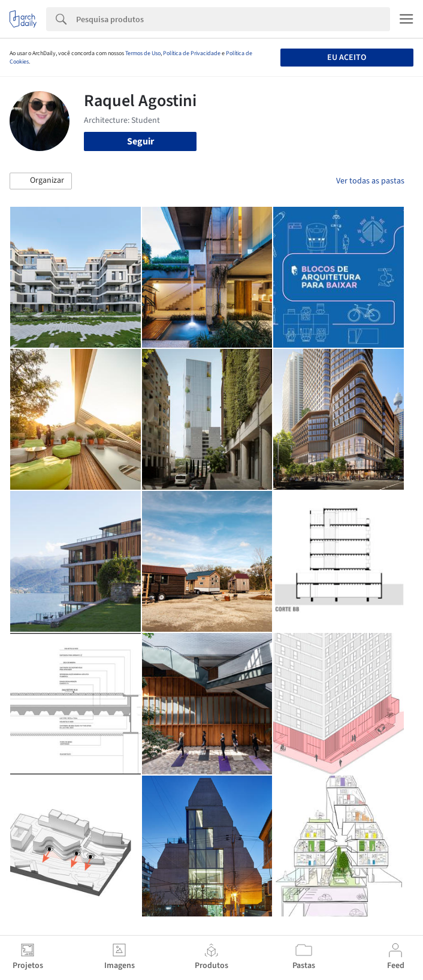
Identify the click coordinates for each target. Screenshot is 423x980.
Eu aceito (347, 58)
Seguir (141, 141)
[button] (41, 181)
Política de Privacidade (192, 53)
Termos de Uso (143, 53)
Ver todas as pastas (370, 181)
